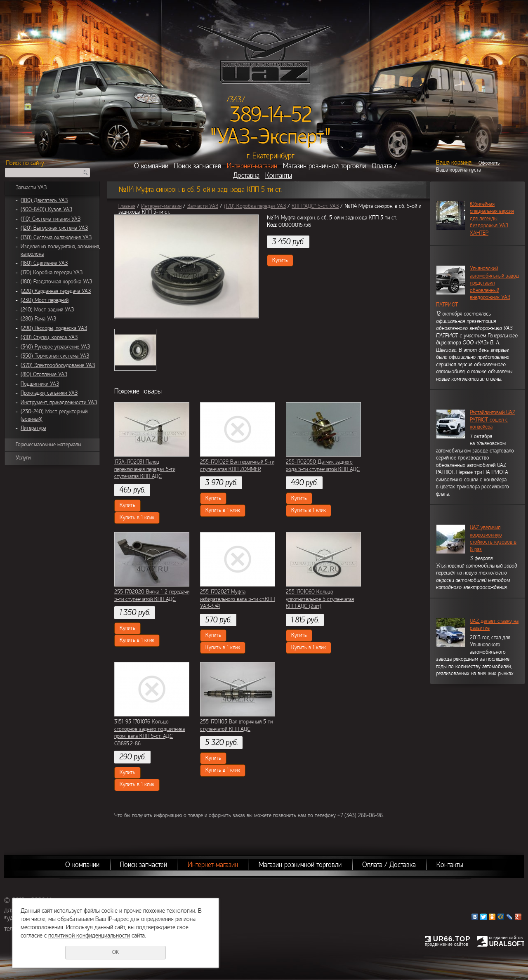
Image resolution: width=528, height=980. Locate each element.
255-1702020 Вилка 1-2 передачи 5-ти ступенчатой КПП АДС (152, 596)
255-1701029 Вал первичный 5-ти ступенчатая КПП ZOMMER (237, 466)
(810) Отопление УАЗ (44, 375)
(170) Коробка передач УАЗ (52, 273)
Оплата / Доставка (389, 865)
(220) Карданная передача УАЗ (56, 291)
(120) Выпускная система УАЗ (54, 228)
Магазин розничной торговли (324, 166)
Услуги (23, 458)
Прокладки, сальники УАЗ (49, 393)
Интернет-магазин (252, 166)
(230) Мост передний (45, 300)
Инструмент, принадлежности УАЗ (59, 403)
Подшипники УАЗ (40, 384)
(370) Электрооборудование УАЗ (58, 365)
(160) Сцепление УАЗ (44, 263)
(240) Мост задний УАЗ (47, 310)
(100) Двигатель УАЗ (44, 200)
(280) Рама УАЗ (38, 319)
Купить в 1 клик (137, 518)
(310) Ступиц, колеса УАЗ (49, 337)
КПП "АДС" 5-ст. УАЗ (315, 206)
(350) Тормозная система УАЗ (55, 356)
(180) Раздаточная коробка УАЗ (56, 282)
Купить (280, 260)
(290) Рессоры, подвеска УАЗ (54, 328)
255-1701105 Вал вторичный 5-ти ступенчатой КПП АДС (236, 726)
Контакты (279, 176)
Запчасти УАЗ (31, 188)
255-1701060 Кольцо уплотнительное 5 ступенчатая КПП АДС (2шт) (320, 599)
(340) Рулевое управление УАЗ (55, 347)
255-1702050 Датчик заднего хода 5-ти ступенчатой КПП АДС (323, 466)
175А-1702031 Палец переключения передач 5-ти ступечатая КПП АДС (145, 469)
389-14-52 (271, 115)
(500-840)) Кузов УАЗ (46, 210)
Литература (33, 428)
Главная (127, 206)
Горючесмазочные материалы (48, 445)
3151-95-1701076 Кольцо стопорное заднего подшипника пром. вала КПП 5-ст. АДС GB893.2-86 (150, 733)
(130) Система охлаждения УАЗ (56, 238)
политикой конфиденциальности (89, 935)
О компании (151, 166)
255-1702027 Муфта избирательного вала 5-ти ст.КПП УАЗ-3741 (237, 599)
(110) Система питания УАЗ (51, 219)
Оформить (489, 163)
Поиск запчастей (198, 166)
